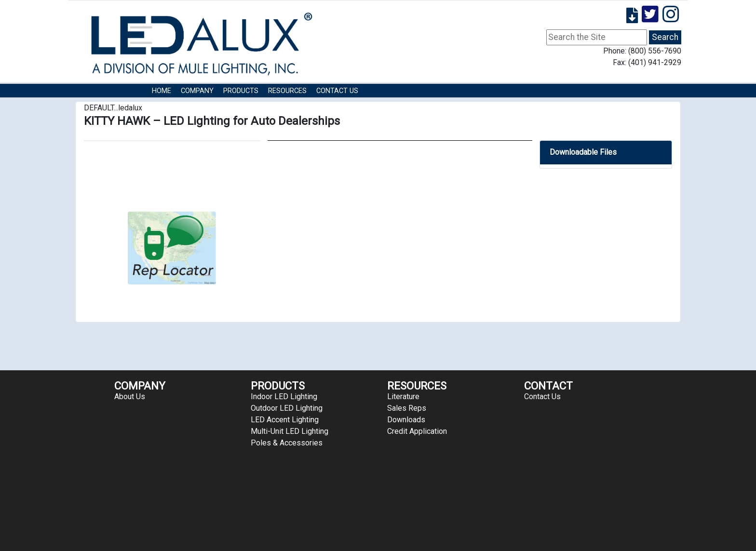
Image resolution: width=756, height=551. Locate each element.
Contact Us (337, 91)
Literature (403, 396)
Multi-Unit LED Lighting (290, 431)
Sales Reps (407, 408)
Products (241, 91)
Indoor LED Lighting (284, 396)
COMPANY (197, 91)
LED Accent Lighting (285, 420)
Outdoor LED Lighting (287, 408)
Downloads (406, 420)
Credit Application (417, 431)
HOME (162, 91)
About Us (130, 396)
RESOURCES (287, 91)
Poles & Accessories (287, 443)
